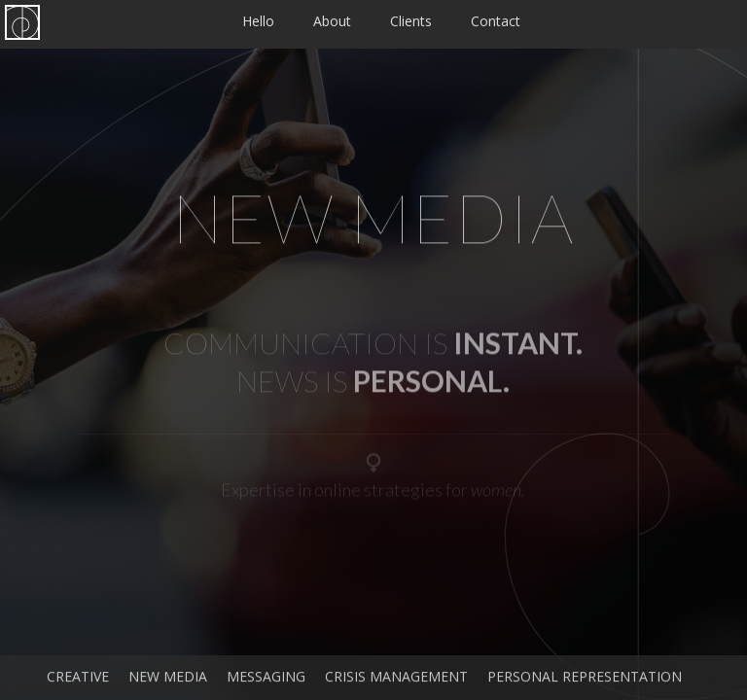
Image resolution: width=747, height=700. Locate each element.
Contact (496, 21)
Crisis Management (396, 682)
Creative (78, 682)
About (332, 21)
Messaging (266, 682)
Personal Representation (585, 682)
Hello (258, 21)
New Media (168, 682)
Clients (411, 21)
